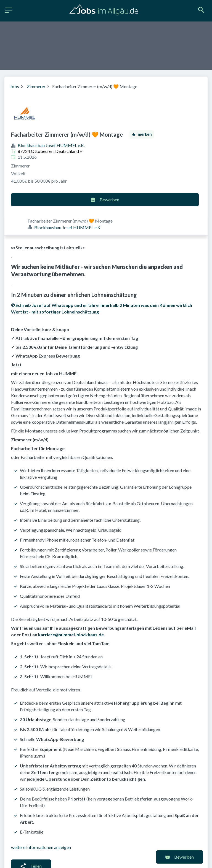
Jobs (14, 86)
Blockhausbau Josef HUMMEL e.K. (51, 145)
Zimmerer (36, 86)
